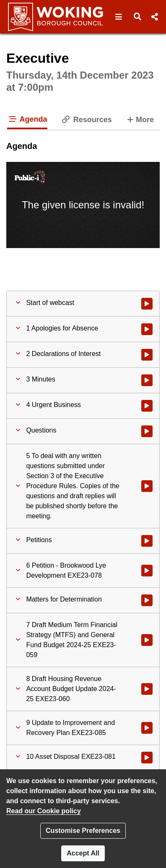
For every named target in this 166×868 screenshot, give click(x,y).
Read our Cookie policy (44, 811)
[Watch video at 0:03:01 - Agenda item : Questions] (147, 431)
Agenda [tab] (27, 119)
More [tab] (140, 119)
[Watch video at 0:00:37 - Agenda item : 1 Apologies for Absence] (147, 329)
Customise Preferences (83, 831)
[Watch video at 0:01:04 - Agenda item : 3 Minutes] (147, 380)
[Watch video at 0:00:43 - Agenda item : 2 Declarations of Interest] (147, 355)
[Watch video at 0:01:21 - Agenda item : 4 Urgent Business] (147, 406)
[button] (119, 17)
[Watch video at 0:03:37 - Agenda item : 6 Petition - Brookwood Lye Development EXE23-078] (147, 571)
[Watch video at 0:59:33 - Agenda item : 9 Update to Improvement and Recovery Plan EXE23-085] (147, 728)
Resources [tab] (86, 120)
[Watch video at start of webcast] (147, 304)
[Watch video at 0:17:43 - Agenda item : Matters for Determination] (147, 600)
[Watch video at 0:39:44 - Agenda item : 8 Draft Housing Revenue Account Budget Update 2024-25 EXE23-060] (147, 689)
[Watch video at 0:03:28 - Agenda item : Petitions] (147, 541)
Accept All (83, 853)
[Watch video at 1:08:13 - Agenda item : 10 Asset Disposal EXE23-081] (147, 758)
